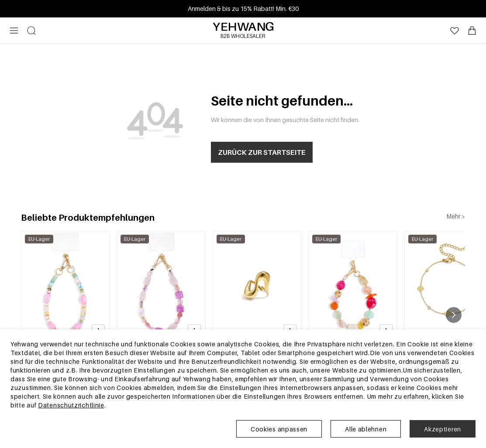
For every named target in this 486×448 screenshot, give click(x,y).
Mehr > (456, 216)
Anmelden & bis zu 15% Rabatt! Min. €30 (243, 9)
